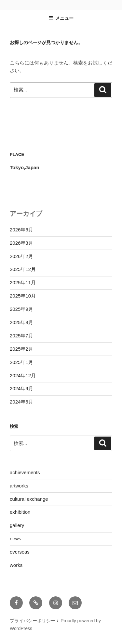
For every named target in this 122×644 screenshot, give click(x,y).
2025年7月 (21, 336)
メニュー (61, 18)
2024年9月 (21, 388)
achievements (25, 472)
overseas (20, 552)
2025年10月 (23, 296)
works (16, 565)
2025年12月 (23, 269)
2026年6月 (21, 230)
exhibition (20, 512)
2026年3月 (21, 243)
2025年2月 (21, 349)
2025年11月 (23, 282)
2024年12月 (23, 375)
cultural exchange (29, 499)
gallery (17, 525)
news (15, 539)
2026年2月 (21, 256)
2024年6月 (21, 402)
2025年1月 (21, 362)
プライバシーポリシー (33, 621)
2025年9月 (21, 309)
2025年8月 (21, 322)
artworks (19, 486)
